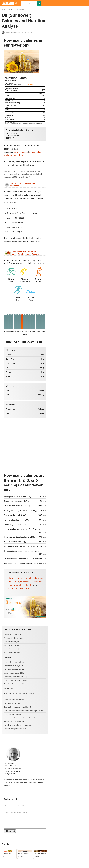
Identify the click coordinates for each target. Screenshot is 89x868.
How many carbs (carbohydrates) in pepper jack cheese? (24, 711)
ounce (16, 152)
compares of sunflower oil (18, 589)
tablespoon (24, 152)
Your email (21, 805)
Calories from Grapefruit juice (14, 662)
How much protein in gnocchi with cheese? (19, 718)
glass (39, 152)
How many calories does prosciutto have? (19, 694)
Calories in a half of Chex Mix (14, 700)
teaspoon (33, 152)
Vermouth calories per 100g (14, 673)
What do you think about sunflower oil (15, 812)
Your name (7, 805)
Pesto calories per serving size (15, 729)
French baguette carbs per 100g (15, 677)
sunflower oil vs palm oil (20, 585)
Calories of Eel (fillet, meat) (14, 666)
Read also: (26, 253)
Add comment (10, 831)
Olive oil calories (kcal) (12, 642)
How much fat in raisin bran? (14, 714)
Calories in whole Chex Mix (14, 703)
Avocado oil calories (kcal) (13, 638)
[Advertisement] (25, 453)
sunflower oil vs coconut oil (18, 578)
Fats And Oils (11, 9)
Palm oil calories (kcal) (12, 645)
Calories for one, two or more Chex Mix (18, 707)
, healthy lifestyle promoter (19, 32)
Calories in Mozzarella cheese (15, 669)
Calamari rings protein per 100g (15, 680)
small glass (8, 155)
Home (4, 9)
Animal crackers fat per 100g (14, 684)
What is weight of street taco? (14, 722)
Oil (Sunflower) (21, 9)
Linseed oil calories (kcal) (13, 649)
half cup (20, 155)
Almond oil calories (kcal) (13, 634)
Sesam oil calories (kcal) (13, 653)
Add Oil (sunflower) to (23, 185)
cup (15, 155)
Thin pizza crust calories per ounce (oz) (18, 725)
